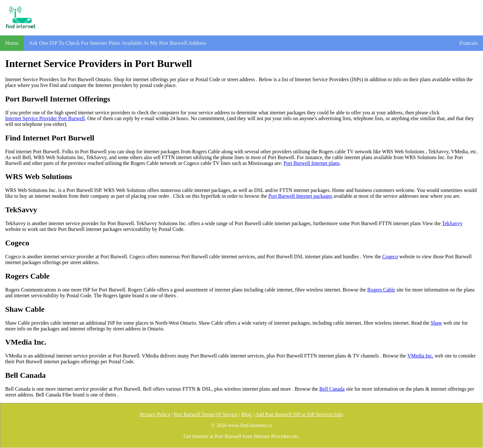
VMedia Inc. (420, 356)
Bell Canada (332, 389)
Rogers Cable (381, 290)
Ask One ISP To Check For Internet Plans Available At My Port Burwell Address (118, 43)
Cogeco (390, 257)
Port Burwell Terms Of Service (206, 414)
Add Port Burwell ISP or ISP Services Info (299, 414)
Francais (469, 43)
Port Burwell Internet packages (300, 196)
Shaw (437, 323)
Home (12, 43)
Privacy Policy (155, 414)
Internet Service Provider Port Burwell (45, 118)
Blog (246, 414)
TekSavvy (452, 223)
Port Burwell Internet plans (312, 163)
